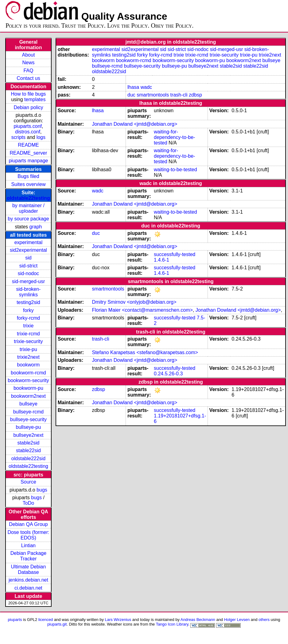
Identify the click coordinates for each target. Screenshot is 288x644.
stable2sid (28, 443)
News (28, 63)
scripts (18, 137)
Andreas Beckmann (198, 620)
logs (41, 137)
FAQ (28, 71)
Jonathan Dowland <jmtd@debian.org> (134, 124)
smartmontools (153, 95)
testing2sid (28, 302)
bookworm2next (28, 396)
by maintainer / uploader (28, 208)
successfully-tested (175, 254)
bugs (42, 490)
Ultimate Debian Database (29, 569)
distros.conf (28, 132)
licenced (46, 620)
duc (131, 95)
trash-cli (179, 95)
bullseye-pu (29, 427)
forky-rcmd (29, 318)
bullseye (28, 404)
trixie (29, 326)
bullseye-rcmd (29, 412)
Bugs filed (28, 176)
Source (28, 482)
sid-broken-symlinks (28, 292)
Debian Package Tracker (28, 556)
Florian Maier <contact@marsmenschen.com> (142, 310)
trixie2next (28, 357)
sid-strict (29, 266)
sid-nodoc (28, 273)
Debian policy (28, 107)
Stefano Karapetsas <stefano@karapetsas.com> (145, 352)
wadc (146, 87)
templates (35, 99)
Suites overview (28, 184)
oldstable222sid (28, 458)
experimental (29, 242)
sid (28, 258)
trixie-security (28, 341)
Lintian (28, 545)
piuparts (15, 620)
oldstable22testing (28, 198)
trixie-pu (28, 349)
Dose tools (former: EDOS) (28, 535)
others (264, 620)
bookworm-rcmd (28, 373)
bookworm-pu (28, 388)
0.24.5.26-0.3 (168, 374)
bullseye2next (29, 435)
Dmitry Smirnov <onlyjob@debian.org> (134, 302)
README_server (29, 153)
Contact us (28, 78)
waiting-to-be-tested (175, 170)
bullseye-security (28, 419)
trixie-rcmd (28, 334)
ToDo (28, 503)
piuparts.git (57, 624)
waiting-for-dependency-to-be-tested (174, 137)
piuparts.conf (28, 126)
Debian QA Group (28, 524)
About (29, 55)
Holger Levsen (237, 620)
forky (28, 310)
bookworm (29, 365)
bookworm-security (28, 380)
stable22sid (28, 450)
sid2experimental (28, 250)
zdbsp (195, 95)
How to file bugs (29, 94)
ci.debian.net (28, 588)
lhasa (133, 87)
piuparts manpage (28, 161)
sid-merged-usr (29, 281)
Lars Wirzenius (118, 620)
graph (36, 227)
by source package (28, 219)
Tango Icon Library (172, 624)
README (28, 145)
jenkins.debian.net (28, 580)
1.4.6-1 (162, 260)
